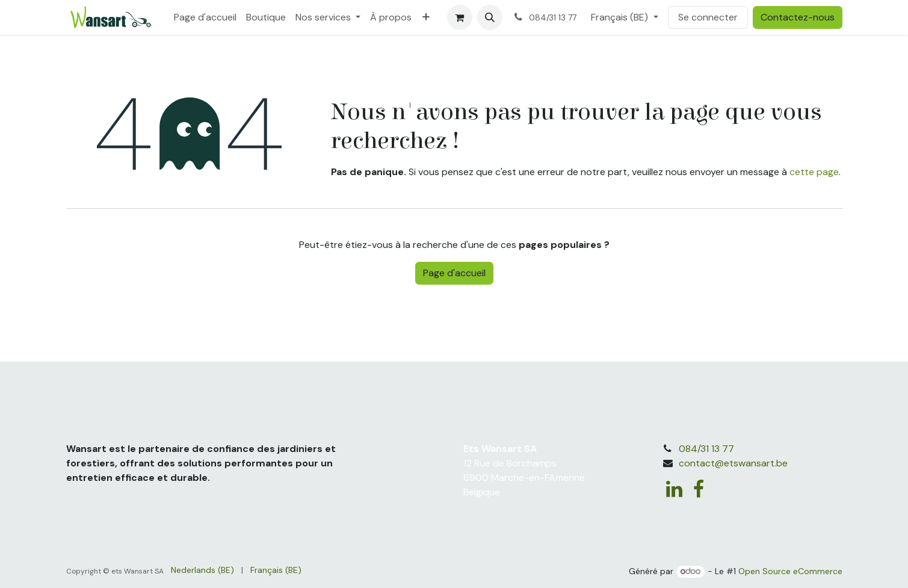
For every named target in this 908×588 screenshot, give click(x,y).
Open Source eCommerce (790, 571)
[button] (490, 17)
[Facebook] (699, 489)
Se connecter (708, 17)
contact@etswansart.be (733, 463)
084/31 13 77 (706, 449)
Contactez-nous (798, 17)
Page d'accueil (454, 273)
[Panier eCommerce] (460, 17)
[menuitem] (205, 17)
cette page (814, 172)
